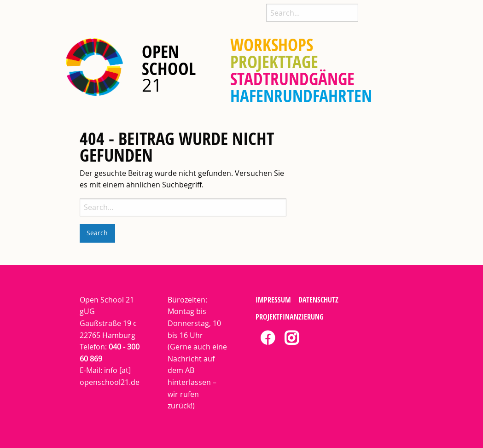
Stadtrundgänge (292, 79)
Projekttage (274, 62)
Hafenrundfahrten (301, 96)
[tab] (268, 339)
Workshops (272, 45)
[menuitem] (272, 45)
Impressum (273, 300)
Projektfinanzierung (290, 317)
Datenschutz (318, 300)
